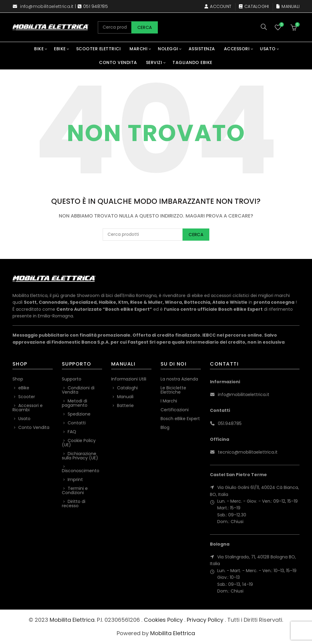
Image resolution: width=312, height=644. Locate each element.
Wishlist (281, 25)
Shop (18, 379)
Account (218, 6)
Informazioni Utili (129, 379)
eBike (60, 49)
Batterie (125, 405)
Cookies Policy (163, 620)
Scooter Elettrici (99, 49)
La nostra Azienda (179, 379)
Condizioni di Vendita (78, 390)
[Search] (264, 27)
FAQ (72, 432)
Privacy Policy (205, 620)
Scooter (27, 397)
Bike (39, 49)
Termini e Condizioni (75, 490)
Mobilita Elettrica (72, 620)
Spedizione (79, 414)
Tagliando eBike (192, 62)
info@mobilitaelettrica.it (47, 6)
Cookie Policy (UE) (79, 443)
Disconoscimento (81, 471)
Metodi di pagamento (75, 403)
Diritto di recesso (74, 504)
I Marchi (169, 401)
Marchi (138, 49)
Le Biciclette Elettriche (173, 390)
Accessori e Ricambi (28, 408)
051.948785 (230, 423)
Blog (165, 427)
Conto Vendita (118, 62)
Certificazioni (175, 410)
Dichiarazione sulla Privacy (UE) (80, 456)
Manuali (288, 6)
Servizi (154, 62)
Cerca (145, 27)
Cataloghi (254, 6)
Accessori (237, 49)
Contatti (77, 423)
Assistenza (202, 49)
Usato (268, 49)
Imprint (75, 479)
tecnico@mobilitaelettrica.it (248, 452)
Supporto (72, 379)
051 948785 (96, 6)
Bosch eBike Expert (180, 419)
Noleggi (168, 49)
